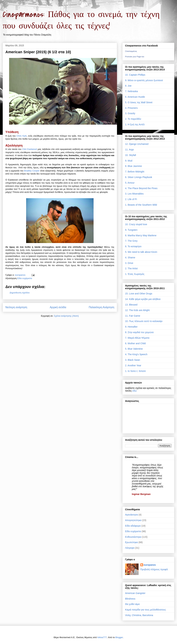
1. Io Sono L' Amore (135, 371)
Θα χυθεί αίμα (132, 604)
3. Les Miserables (134, 194)
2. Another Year (133, 365)
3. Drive (129, 263)
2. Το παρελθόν (133, 119)
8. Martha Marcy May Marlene (141, 235)
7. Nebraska (131, 91)
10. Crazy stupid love (136, 224)
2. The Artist (131, 268)
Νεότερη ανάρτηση (16, 307)
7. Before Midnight (135, 172)
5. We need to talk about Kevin (141, 252)
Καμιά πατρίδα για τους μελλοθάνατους (145, 610)
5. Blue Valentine (134, 349)
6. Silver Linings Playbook (139, 177)
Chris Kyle (22, 136)
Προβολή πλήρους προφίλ (154, 569)
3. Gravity (130, 113)
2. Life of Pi (131, 199)
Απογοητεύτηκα (133, 520)
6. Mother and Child (135, 343)
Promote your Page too (135, 57)
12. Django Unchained (137, 144)
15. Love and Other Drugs (139, 294)
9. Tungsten (131, 230)
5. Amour (130, 183)
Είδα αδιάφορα (133, 526)
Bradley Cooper (32, 171)
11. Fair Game (133, 316)
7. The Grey (131, 241)
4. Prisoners (131, 108)
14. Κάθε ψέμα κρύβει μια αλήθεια (143, 299)
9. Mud (129, 161)
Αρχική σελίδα (58, 307)
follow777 (102, 637)
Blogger (119, 637)
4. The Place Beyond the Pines (141, 188)
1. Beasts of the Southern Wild (141, 205)
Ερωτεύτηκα (131, 542)
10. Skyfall (131, 155)
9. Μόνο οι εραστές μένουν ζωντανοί (144, 80)
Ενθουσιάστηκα (133, 537)
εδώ (135, 391)
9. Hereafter (131, 327)
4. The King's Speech (136, 354)
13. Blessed (131, 305)
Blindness (130, 599)
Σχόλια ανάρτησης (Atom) (66, 316)
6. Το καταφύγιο (133, 246)
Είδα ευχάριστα (25, 278)
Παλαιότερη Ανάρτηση (101, 307)
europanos (150, 565)
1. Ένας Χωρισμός (135, 274)
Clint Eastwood (29, 149)
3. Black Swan (133, 360)
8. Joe (128, 86)
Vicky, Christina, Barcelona (139, 615)
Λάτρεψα (130, 548)
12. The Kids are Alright (137, 310)
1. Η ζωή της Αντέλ (135, 124)
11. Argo (129, 150)
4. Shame (130, 257)
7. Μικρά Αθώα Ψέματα (137, 338)
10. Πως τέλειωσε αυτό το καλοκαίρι (144, 321)
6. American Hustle (135, 97)
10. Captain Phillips (135, 75)
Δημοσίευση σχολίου (20, 293)
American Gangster (135, 593)
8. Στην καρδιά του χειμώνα (139, 332)
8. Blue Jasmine (134, 166)
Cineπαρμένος (131, 51)
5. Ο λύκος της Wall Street (139, 102)
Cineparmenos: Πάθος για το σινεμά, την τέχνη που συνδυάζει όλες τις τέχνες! (81, 20)
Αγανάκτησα (131, 515)
